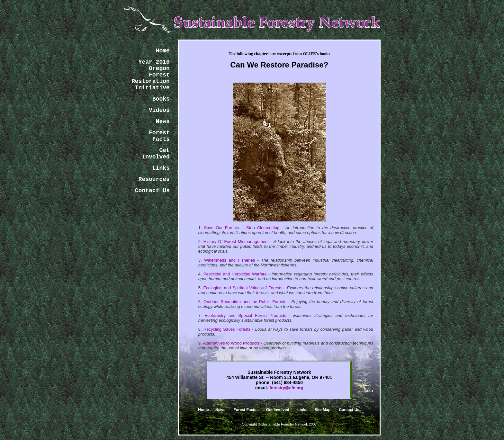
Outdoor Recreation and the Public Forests (245, 302)
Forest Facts (245, 410)
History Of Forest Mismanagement (236, 242)
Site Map (323, 410)
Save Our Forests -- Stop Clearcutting (242, 228)
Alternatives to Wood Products (231, 343)
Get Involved (278, 410)
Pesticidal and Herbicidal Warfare (235, 274)
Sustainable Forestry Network (285, 424)
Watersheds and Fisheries (230, 260)
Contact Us (349, 410)
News (220, 410)
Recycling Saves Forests (227, 329)
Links (302, 410)
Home (203, 410)
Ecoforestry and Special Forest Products (245, 315)
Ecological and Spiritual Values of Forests (243, 288)
